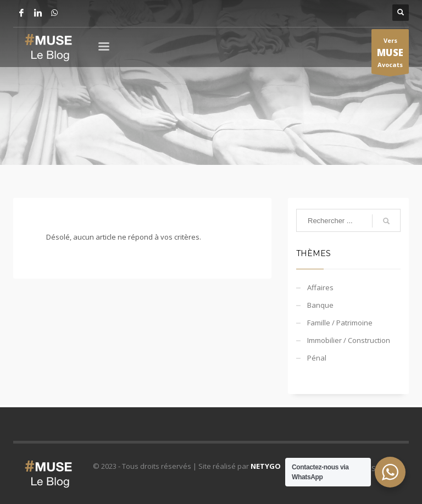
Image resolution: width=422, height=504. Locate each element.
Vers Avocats (390, 55)
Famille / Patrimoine (340, 323)
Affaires (320, 287)
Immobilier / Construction (349, 340)
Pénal (317, 358)
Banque (320, 305)
